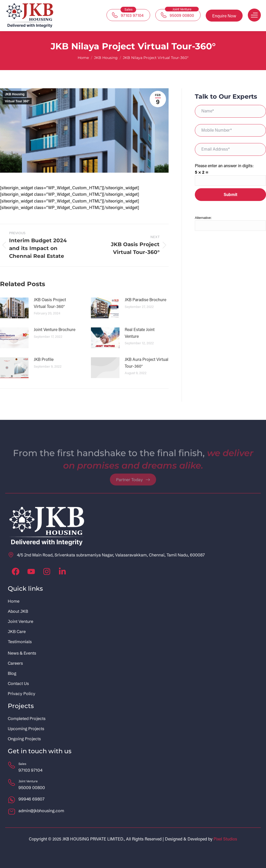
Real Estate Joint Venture (140, 333)
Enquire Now (224, 16)
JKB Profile (44, 359)
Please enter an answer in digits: (224, 166)
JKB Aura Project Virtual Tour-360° (147, 363)
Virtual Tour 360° (17, 101)
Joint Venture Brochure (55, 329)
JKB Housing (15, 94)
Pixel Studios (225, 839)
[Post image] (14, 308)
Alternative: (203, 218)
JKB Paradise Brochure (145, 300)
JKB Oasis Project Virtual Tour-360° (50, 303)
